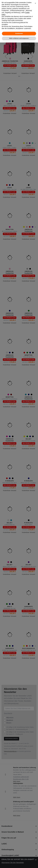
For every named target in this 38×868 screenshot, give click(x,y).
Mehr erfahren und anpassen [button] (19, 38)
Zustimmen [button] (19, 33)
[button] (35, 3)
